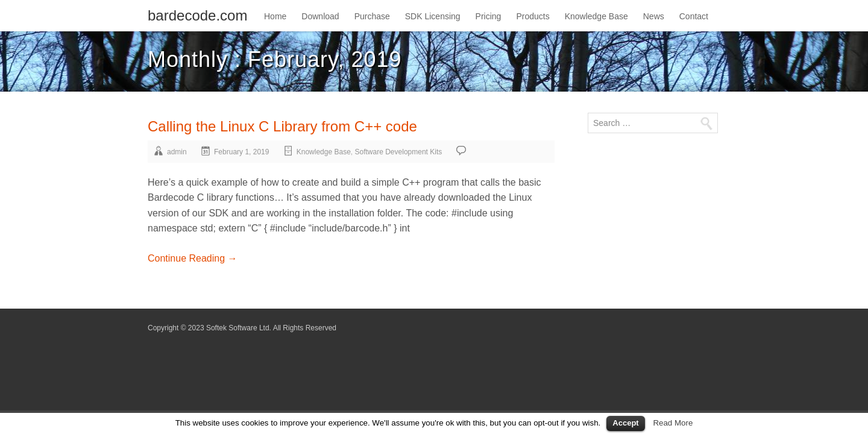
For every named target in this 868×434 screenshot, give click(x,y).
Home (275, 16)
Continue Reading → (193, 258)
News (654, 16)
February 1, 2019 (241, 152)
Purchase (372, 16)
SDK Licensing (433, 16)
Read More (673, 423)
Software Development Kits (399, 152)
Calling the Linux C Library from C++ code (282, 126)
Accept (625, 423)
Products (533, 16)
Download (320, 16)
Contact (694, 16)
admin (177, 152)
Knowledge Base (596, 16)
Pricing (489, 16)
